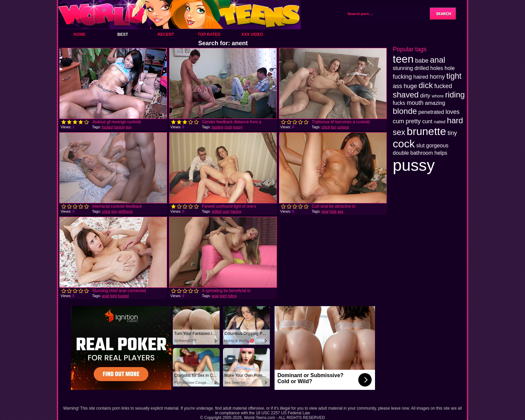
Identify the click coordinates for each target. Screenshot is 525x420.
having (119, 127)
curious (343, 127)
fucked (107, 127)
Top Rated (209, 34)
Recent (166, 34)
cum (226, 211)
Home (80, 34)
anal (325, 211)
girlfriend (125, 211)
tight (113, 296)
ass (340, 211)
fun (333, 127)
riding (232, 296)
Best (123, 34)
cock (228, 127)
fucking (217, 127)
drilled (216, 211)
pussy (238, 127)
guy (129, 127)
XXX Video (252, 34)
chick (326, 127)
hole (333, 211)
